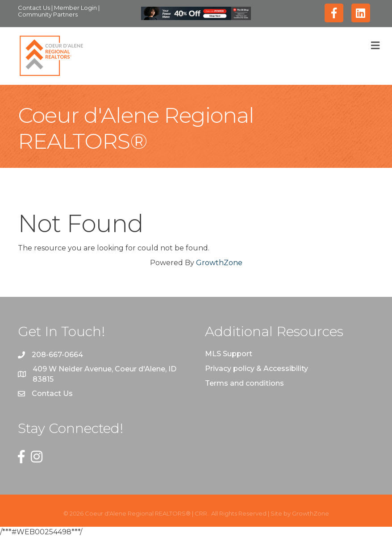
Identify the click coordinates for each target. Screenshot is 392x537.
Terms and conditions (244, 383)
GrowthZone (219, 263)
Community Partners (48, 14)
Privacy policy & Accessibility (256, 368)
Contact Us (35, 8)
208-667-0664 (57, 355)
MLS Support (229, 354)
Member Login (76, 8)
